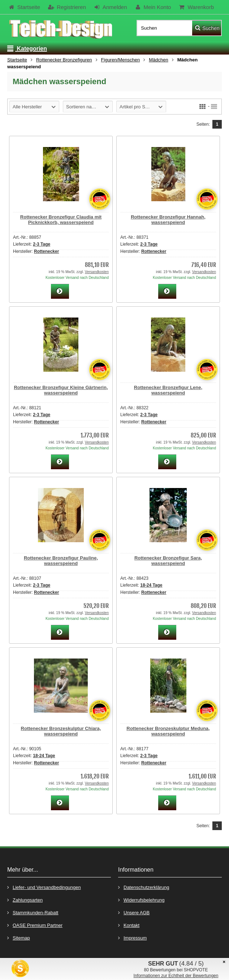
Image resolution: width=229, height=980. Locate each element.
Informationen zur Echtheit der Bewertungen (176, 976)
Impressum (132, 938)
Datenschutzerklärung (144, 887)
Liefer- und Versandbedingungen (44, 887)
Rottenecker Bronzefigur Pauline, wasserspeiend (61, 561)
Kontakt (129, 925)
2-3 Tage (42, 244)
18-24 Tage (151, 585)
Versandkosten (97, 272)
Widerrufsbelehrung (141, 900)
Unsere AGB (134, 912)
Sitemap (19, 938)
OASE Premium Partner (35, 925)
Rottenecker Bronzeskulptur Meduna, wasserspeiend (168, 731)
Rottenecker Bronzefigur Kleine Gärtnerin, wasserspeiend (61, 390)
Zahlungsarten (25, 900)
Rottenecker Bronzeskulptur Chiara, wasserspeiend (61, 731)
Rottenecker (46, 251)
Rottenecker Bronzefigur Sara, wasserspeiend (168, 561)
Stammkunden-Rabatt (33, 912)
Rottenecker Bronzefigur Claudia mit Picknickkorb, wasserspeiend (61, 220)
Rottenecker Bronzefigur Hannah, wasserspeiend (168, 220)
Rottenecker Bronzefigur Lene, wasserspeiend (168, 390)
